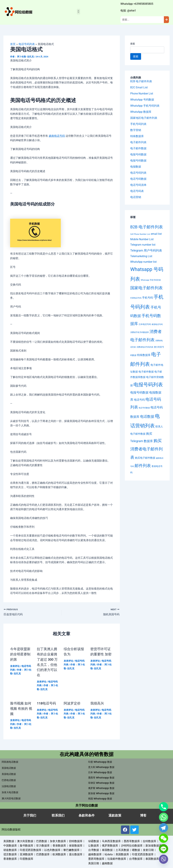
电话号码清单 (138, 185)
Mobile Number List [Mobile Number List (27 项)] (142, 239)
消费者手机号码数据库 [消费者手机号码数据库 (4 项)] (140, 333)
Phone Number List (142, 94)
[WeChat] (164, 838)
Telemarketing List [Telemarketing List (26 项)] (141, 256)
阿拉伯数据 (8, 828)
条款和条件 (87, 814)
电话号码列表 (138, 173)
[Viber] (164, 859)
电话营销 (136, 197)
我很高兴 (97, 702)
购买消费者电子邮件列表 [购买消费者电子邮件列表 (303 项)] (146, 449)
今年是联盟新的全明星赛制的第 (20, 654)
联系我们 (58, 814)
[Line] (164, 849)
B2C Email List (139, 87)
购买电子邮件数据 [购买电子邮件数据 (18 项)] (145, 458)
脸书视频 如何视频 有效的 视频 (21, 708)
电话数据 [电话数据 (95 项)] (147, 417)
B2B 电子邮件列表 (141, 81)
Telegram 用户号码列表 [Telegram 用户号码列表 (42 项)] (146, 251)
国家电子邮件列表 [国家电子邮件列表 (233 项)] (146, 288)
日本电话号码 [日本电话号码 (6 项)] (145, 324)
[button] (78, 12)
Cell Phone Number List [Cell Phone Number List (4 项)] (140, 234)
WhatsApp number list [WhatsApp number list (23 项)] (143, 262)
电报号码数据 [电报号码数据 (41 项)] (139, 393)
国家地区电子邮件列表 (144, 118)
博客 (143, 814)
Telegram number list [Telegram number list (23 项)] (143, 245)
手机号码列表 (138, 124)
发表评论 (15, 666)
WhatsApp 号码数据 (142, 100)
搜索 (133, 44)
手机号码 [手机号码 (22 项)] (147, 298)
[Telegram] (164, 828)
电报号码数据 (138, 154)
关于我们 (30, 814)
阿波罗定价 (72, 702)
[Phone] (164, 807)
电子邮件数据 (138, 148)
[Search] (166, 20)
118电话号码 (46, 702)
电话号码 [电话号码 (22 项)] (139, 400)
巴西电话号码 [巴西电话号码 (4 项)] (136, 298)
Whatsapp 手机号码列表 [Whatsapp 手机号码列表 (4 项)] (151, 280)
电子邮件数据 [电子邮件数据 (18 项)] (146, 372)
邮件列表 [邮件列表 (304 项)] (143, 466)
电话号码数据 (138, 179)
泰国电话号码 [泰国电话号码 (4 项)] (157, 324)
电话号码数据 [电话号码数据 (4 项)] (144, 408)
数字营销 (136, 130)
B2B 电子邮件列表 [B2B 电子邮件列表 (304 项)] (147, 227)
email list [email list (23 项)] (156, 234)
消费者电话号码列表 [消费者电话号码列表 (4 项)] (145, 347)
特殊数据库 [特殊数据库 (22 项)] (144, 355)
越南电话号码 (57, 136)
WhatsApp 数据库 (141, 112)
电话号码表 (137, 191)
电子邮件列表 (138, 142)
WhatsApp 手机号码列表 (145, 106)
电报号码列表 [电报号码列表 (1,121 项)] (148, 385)
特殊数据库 (137, 136)
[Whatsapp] (164, 817)
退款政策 (115, 814)
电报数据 (136, 167)
